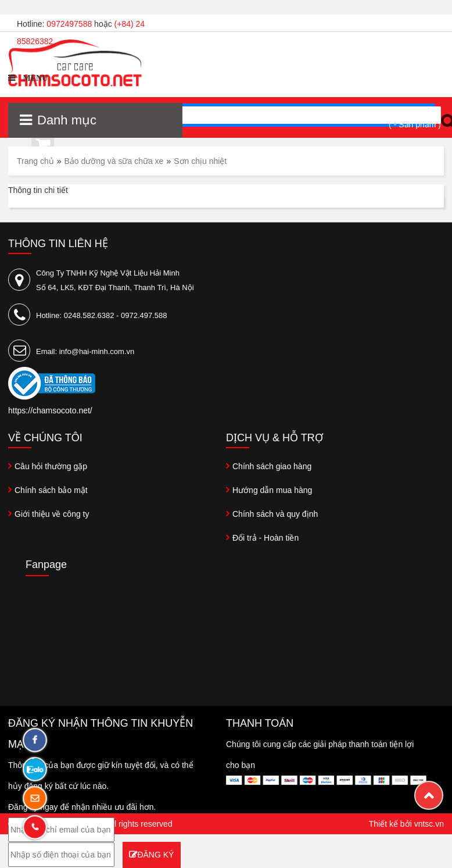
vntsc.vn (429, 824)
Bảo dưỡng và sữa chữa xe (114, 161)
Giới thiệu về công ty (52, 514)
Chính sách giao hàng (272, 466)
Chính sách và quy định (275, 514)
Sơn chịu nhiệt (200, 161)
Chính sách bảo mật (51, 490)
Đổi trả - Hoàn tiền (266, 538)
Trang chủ (35, 161)
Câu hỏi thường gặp (51, 466)
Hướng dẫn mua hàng (272, 490)
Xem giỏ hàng (412, 112)
